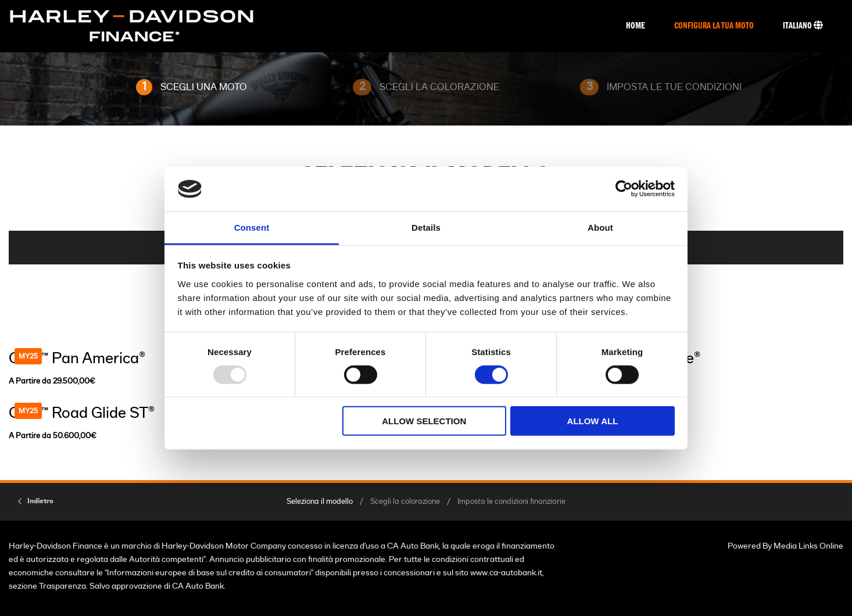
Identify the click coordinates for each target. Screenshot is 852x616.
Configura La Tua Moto (714, 26)
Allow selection (424, 421)
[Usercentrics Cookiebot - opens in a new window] (624, 189)
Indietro (40, 501)
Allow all (593, 421)
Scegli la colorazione (405, 502)
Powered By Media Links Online (785, 546)
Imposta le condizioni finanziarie (511, 502)
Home (636, 26)
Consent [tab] (252, 228)
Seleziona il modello (320, 502)
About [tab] (600, 228)
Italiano (803, 26)
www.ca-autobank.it (506, 573)
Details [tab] (426, 228)
